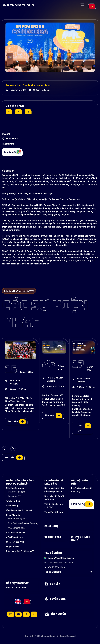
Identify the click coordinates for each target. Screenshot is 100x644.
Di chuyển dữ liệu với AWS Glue (54, 498)
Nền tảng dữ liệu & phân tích (19, 510)
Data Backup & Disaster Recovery (23, 523)
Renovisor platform (17, 492)
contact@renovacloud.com (60, 563)
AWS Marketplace (15, 537)
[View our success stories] (82, 539)
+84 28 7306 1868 (56, 567)
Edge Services (13, 547)
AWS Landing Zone (17, 528)
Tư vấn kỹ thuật (13, 501)
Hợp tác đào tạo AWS (16, 588)
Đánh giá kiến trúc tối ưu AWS (20, 551)
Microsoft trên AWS (15, 542)
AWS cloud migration (18, 519)
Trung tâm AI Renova (54, 512)
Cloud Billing (12, 506)
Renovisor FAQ (15, 496)
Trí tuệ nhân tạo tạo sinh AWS (54, 506)
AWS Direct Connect (15, 533)
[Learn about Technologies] (68, 526)
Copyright (29, 636)
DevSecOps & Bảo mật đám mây (82, 490)
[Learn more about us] (55, 537)
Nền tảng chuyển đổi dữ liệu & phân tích (54, 490)
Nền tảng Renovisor (15, 488)
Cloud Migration (14, 515)
